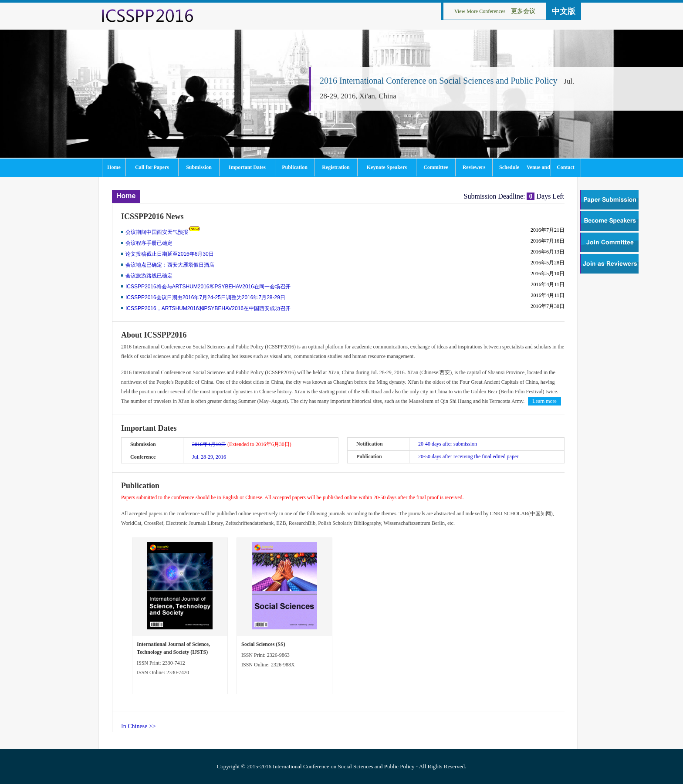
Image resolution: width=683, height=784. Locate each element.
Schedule (509, 167)
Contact (566, 167)
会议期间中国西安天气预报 (157, 232)
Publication (295, 167)
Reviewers (474, 167)
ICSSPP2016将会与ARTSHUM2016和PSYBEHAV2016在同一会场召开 (208, 287)
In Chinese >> (139, 726)
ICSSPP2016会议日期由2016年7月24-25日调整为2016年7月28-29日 (205, 297)
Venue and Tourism (538, 170)
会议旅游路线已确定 (149, 276)
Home (114, 167)
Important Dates (247, 167)
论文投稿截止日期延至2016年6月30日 (170, 254)
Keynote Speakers (387, 167)
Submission (199, 167)
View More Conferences (480, 11)
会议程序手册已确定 (149, 243)
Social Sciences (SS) (263, 644)
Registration (336, 167)
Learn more (544, 401)
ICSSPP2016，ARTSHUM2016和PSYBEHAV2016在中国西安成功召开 (208, 308)
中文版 (564, 11)
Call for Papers (152, 167)
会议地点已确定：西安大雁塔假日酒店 (170, 265)
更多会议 (523, 11)
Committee (436, 167)
